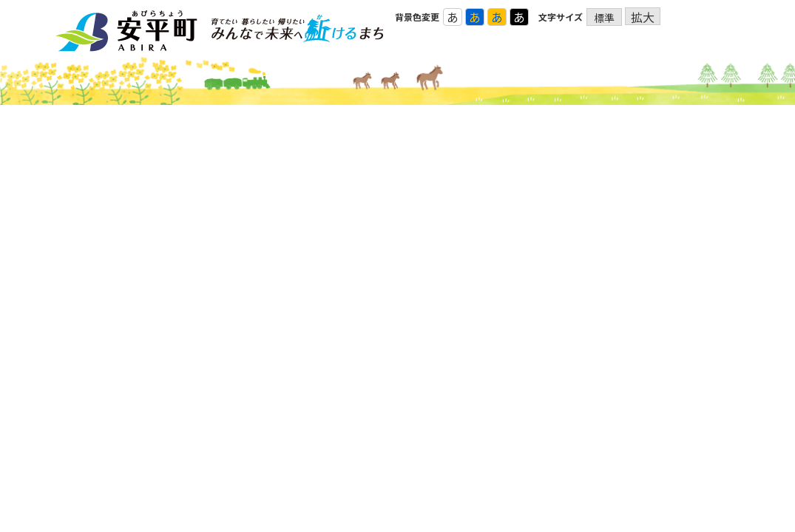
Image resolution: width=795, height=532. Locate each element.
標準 (604, 18)
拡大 (643, 17)
